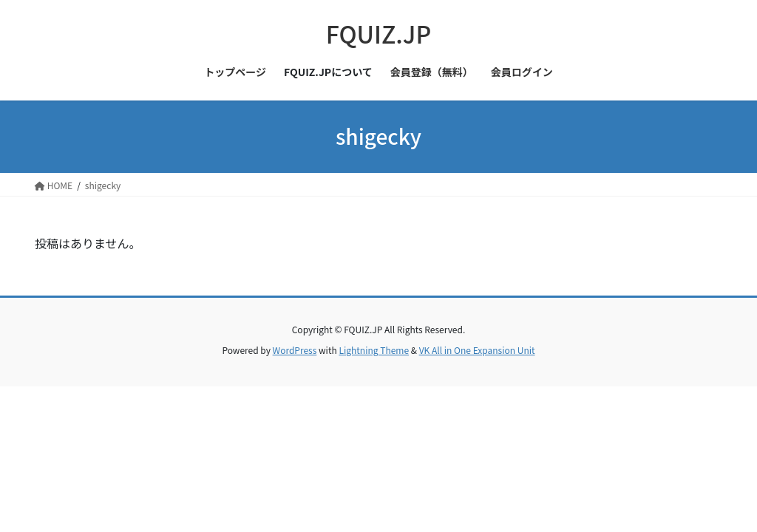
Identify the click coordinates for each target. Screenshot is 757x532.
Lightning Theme (374, 350)
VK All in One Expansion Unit (477, 350)
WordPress (295, 350)
